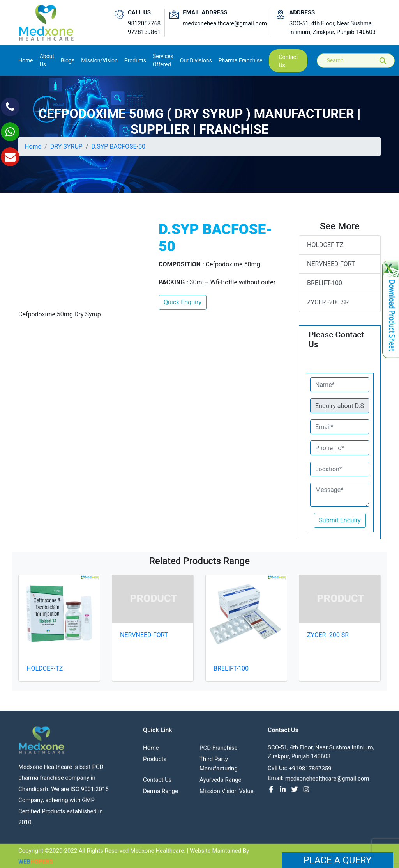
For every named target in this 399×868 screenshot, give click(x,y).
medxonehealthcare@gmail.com (225, 23)
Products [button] (135, 60)
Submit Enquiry (340, 520)
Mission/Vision (99, 60)
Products (155, 762)
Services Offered (163, 60)
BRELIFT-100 (325, 283)
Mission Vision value (227, 794)
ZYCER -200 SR (328, 302)
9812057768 (144, 23)
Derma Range (161, 794)
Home (26, 60)
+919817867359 (310, 772)
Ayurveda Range (221, 783)
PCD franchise (219, 751)
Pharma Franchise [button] (241, 60)
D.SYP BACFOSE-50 (118, 146)
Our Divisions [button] (196, 60)
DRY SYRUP (66, 146)
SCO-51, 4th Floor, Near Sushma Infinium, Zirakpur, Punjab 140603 (332, 28)
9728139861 (144, 32)
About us (47, 60)
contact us (288, 61)
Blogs (68, 60)
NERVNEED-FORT (331, 264)
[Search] (361, 61)
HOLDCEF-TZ (325, 245)
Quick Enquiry (183, 302)
